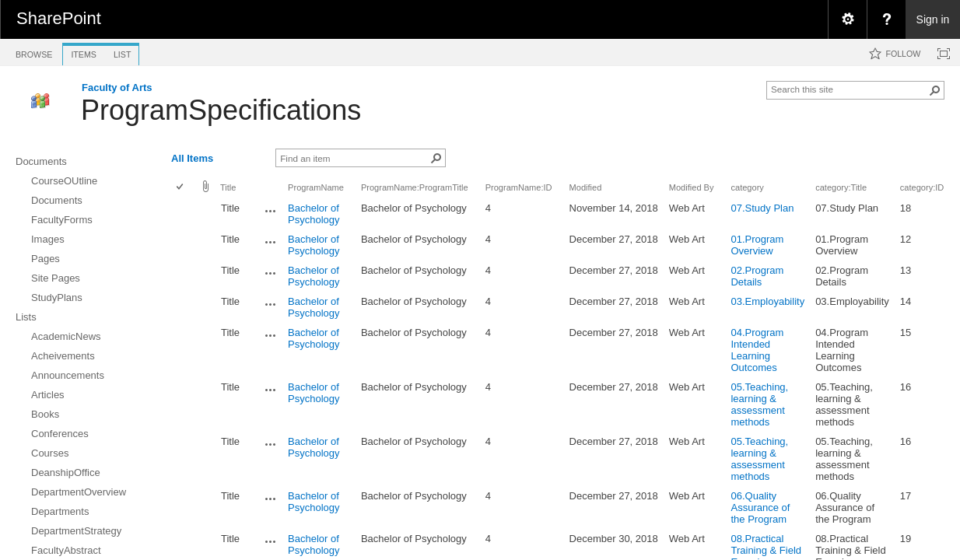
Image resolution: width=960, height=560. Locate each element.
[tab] (34, 52)
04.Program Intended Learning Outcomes (757, 350)
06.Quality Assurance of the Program (760, 507)
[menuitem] (847, 19)
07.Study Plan (762, 208)
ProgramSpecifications (221, 110)
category (747, 187)
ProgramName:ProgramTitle (415, 187)
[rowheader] (184, 214)
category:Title (841, 187)
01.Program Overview (757, 245)
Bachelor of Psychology (314, 214)
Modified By (692, 187)
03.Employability (767, 301)
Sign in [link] (933, 19)
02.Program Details (757, 276)
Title (228, 187)
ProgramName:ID (519, 187)
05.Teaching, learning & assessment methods (759, 404)
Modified (586, 187)
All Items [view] (192, 158)
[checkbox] (181, 188)
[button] (935, 90)
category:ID (922, 187)
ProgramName (316, 187)
